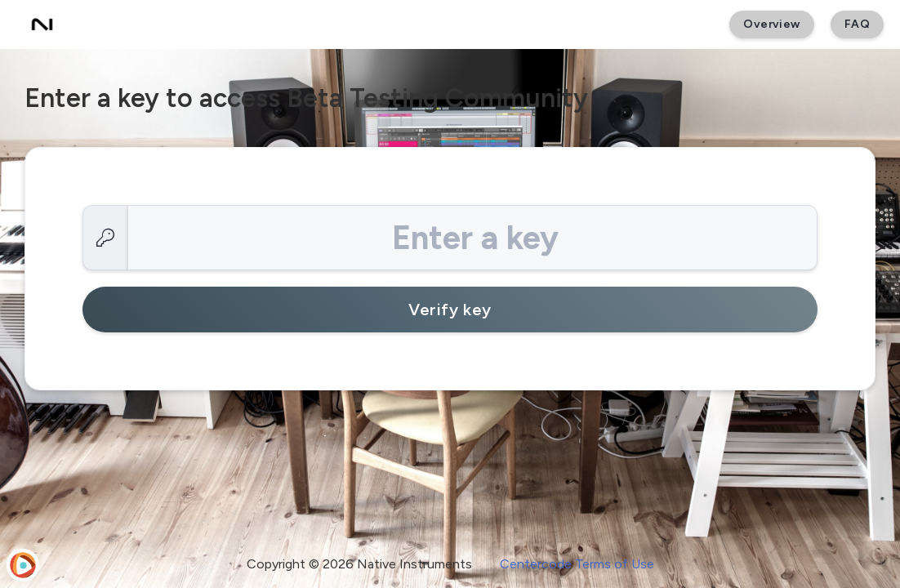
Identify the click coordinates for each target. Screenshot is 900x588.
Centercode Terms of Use (577, 564)
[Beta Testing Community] (42, 24)
